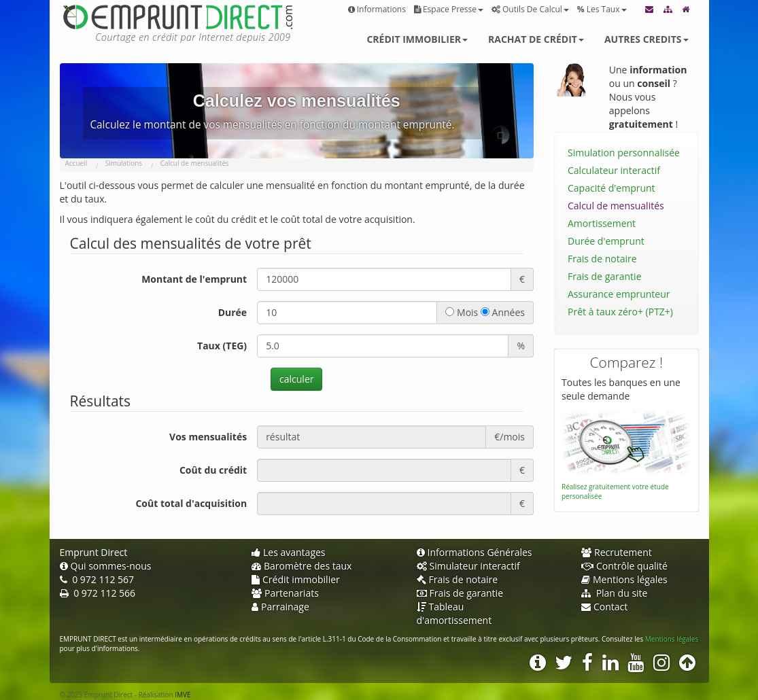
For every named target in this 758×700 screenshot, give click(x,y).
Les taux (602, 9)
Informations (377, 9)
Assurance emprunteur (619, 294)
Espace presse (449, 9)
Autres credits (647, 39)
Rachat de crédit (536, 39)
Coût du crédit (213, 470)
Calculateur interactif (614, 170)
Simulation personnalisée (624, 153)
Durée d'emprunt (606, 241)
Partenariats (285, 593)
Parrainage (280, 607)
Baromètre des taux (302, 566)
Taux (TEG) (222, 346)
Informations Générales (475, 552)
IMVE (183, 695)
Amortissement (602, 223)
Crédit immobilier (417, 39)
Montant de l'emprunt (194, 279)
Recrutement (617, 552)
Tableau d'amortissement (454, 613)
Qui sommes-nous (106, 566)
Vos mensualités (208, 437)
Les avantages (289, 552)
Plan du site (614, 593)
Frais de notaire (602, 259)
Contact (604, 607)
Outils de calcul (530, 9)
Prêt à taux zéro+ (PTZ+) (620, 312)
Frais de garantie (605, 276)
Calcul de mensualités (616, 206)
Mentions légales (624, 579)
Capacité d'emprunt (611, 188)
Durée (232, 312)
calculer (296, 379)
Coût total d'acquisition (191, 503)
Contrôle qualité (624, 566)
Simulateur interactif (468, 566)
